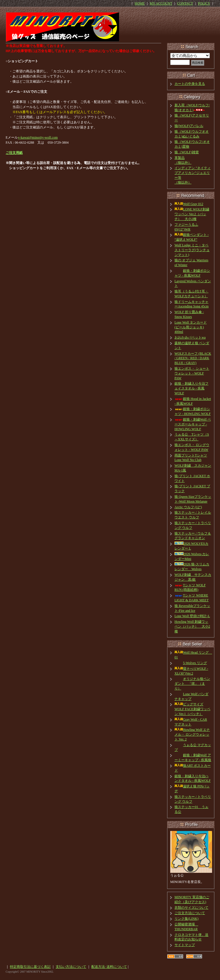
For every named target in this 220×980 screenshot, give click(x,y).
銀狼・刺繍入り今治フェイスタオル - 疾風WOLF (191, 388)
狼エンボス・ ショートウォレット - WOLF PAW (192, 373)
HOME (140, 3)
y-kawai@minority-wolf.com (38, 137)
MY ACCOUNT (161, 3)
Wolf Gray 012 (189, 204)
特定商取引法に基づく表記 (30, 967)
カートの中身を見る (190, 84)
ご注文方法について (190, 913)
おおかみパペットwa (190, 337)
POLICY (204, 3)
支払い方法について (71, 967)
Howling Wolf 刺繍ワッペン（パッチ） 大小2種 (192, 626)
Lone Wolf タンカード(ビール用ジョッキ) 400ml (191, 327)
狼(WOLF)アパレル (189, 126)
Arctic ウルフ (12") (188, 507)
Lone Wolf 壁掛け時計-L (192, 616)
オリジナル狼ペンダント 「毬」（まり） (192, 684)
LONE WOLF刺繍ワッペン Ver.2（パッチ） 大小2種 (192, 214)
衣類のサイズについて (191, 908)
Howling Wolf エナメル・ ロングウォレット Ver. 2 (192, 735)
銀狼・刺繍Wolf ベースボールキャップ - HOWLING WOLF (193, 424)
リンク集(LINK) (186, 919)
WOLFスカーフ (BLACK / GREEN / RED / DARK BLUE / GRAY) (193, 358)
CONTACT (185, 3)
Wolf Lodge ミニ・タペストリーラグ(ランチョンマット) (192, 250)
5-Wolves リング (191, 663)
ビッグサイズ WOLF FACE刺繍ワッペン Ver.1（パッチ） (192, 709)
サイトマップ (185, 945)
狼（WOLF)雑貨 (187, 152)
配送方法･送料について (109, 967)
